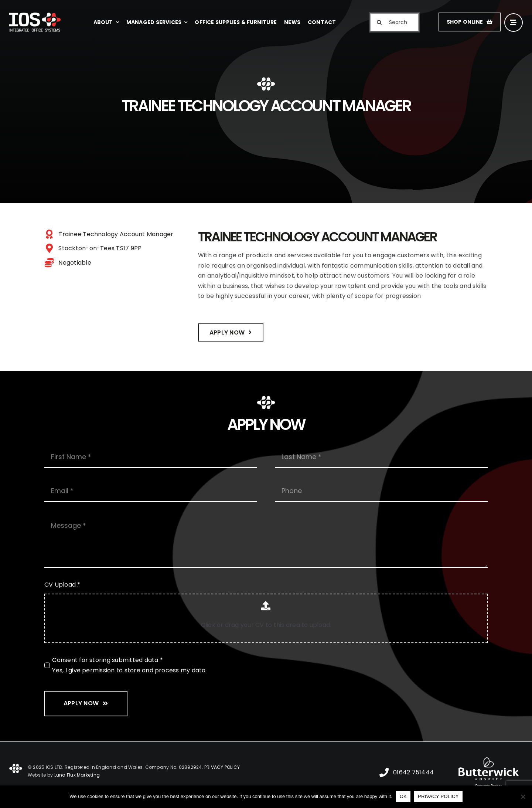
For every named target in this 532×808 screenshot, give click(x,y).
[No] (523, 797)
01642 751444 (413, 772)
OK (403, 796)
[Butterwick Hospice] (489, 756)
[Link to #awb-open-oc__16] (514, 23)
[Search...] (394, 22)
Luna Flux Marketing (77, 775)
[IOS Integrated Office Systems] (35, 15)
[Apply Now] (231, 332)
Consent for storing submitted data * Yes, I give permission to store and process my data (129, 665)
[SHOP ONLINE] (470, 22)
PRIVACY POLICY (222, 767)
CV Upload (62, 585)
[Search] (379, 22)
